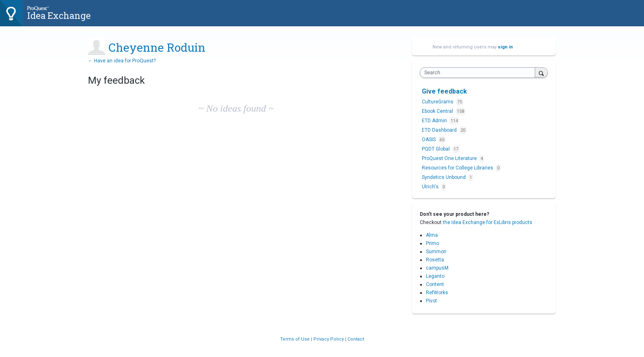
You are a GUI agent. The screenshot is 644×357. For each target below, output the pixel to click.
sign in (505, 47)
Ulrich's (431, 187)
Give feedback (444, 91)
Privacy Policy (329, 339)
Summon (436, 252)
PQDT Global (436, 149)
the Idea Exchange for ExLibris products (488, 222)
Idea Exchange (59, 15)
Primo (432, 243)
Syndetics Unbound (444, 177)
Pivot (431, 301)
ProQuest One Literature (450, 158)
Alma (432, 235)
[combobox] (480, 73)
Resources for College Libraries (458, 168)
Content (435, 284)
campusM (437, 268)
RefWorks (437, 293)
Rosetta (435, 260)
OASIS (429, 140)
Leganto (435, 276)
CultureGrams (438, 102)
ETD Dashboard (440, 130)
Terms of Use (296, 339)
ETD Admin (435, 121)
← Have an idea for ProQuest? (122, 61)
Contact (356, 339)
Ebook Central (438, 111)
